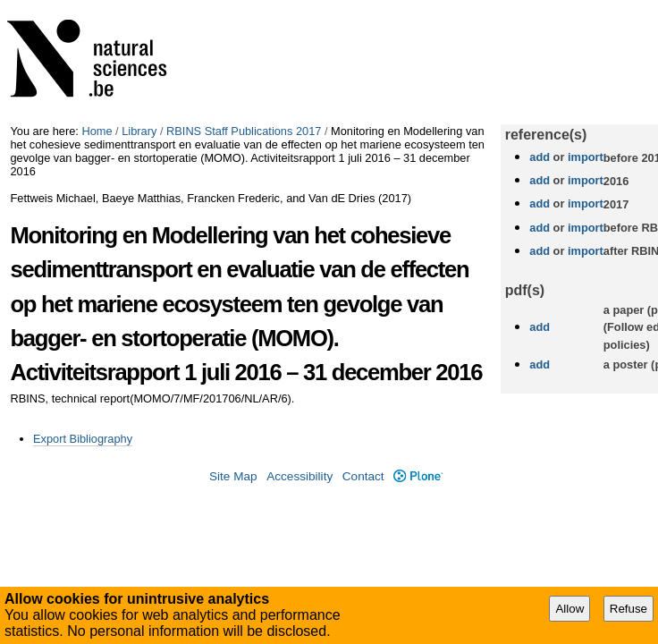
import (583, 157)
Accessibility (299, 476)
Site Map (233, 476)
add (540, 157)
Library (139, 131)
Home (97, 131)
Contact (363, 476)
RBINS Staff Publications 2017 (244, 131)
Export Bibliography (83, 439)
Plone (418, 476)
